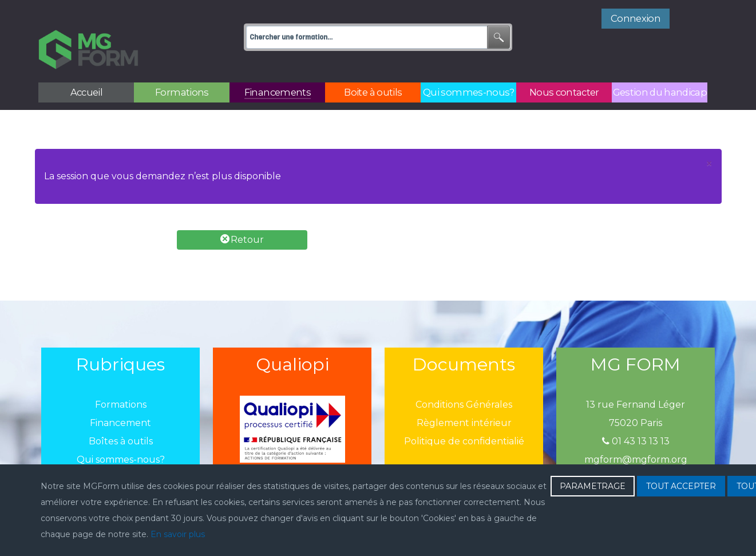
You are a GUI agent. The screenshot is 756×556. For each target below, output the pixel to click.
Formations (121, 379)
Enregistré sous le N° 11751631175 (636, 453)
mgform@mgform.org (636, 434)
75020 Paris (636, 398)
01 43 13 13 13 (636, 416)
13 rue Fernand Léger (636, 379)
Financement (120, 398)
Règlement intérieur (464, 398)
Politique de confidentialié (464, 416)
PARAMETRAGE (593, 486)
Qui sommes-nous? (121, 434)
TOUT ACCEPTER (681, 486)
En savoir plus (178, 534)
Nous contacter (120, 453)
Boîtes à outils (121, 416)
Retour (242, 214)
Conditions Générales (464, 379)
